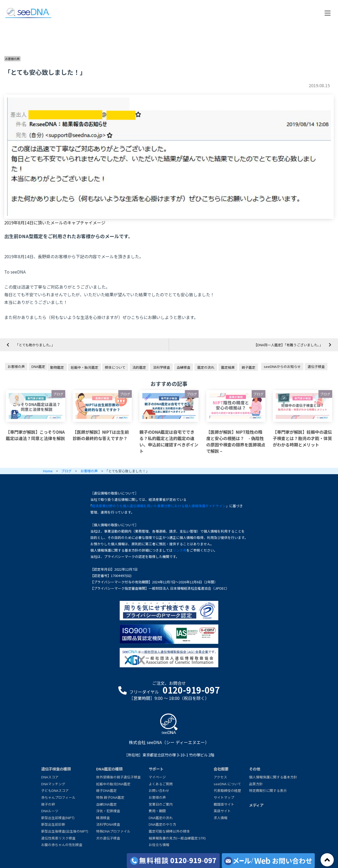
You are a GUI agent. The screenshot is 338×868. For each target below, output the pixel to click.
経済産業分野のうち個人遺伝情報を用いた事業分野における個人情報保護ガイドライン (159, 506)
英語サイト (222, 811)
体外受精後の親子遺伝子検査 (118, 777)
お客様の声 (12, 59)
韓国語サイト (224, 804)
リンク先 (180, 550)
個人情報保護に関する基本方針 (273, 777)
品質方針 (256, 784)
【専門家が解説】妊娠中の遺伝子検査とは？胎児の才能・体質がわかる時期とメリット (302, 438)
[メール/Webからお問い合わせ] (268, 861)
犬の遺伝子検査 (108, 838)
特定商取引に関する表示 (268, 790)
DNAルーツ (50, 811)
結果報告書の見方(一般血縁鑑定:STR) (177, 838)
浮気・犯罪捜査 (108, 811)
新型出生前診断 (53, 824)
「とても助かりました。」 (35, 345)
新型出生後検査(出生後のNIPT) (65, 831)
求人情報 (220, 818)
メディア (256, 805)
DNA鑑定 (38, 366)
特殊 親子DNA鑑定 (110, 797)
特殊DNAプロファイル (113, 831)
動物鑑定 (57, 367)
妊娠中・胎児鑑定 (84, 367)
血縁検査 (184, 367)
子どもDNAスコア (55, 790)
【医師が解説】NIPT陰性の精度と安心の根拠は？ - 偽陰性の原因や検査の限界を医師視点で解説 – (236, 441)
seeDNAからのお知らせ (282, 366)
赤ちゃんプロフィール (58, 797)
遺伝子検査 (316, 366)
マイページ (157, 777)
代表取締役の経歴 (227, 790)
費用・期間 (157, 811)
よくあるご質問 (161, 784)
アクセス (220, 777)
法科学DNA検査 (108, 824)
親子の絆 (48, 804)
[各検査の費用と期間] (173, 861)
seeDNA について (227, 784)
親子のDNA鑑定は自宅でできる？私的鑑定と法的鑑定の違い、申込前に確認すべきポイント (169, 441)
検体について (115, 367)
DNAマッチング (53, 784)
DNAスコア (50, 777)
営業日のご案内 (161, 804)
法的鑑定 (139, 367)
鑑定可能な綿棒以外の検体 (169, 831)
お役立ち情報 (159, 845)
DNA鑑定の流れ (161, 818)
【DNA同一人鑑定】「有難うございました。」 (288, 345)
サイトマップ (224, 797)
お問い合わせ (159, 790)
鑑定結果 (228, 367)
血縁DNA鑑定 (106, 804)
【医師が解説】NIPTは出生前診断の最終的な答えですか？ (101, 435)
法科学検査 (161, 367)
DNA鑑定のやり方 (162, 824)
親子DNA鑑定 (106, 790)
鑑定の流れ (206, 367)
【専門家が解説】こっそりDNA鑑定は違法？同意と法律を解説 (35, 435)
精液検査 (103, 818)
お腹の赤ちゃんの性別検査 (62, 845)
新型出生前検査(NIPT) (58, 818)
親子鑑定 (248, 367)
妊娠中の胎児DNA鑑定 (113, 784)
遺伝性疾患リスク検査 (58, 838)
